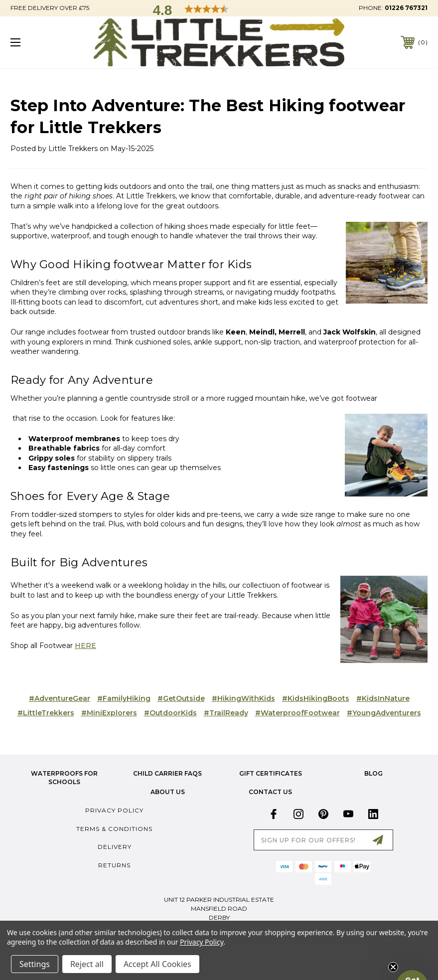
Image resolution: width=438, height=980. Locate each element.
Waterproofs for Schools (64, 778)
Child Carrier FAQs (167, 773)
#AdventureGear (60, 698)
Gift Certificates (271, 773)
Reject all (87, 964)
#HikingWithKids (243, 698)
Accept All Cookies (157, 964)
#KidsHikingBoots (316, 698)
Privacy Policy (114, 810)
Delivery (115, 847)
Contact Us (270, 792)
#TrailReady (226, 713)
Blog (373, 773)
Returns (114, 865)
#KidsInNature (383, 698)
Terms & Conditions (114, 829)
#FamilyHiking (124, 698)
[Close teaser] (393, 967)
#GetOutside (181, 698)
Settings (35, 964)
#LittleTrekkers (46, 713)
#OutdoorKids (170, 713)
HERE (85, 646)
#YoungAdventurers (384, 713)
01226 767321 (406, 8)
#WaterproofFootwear (297, 713)
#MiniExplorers (109, 713)
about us (168, 792)
